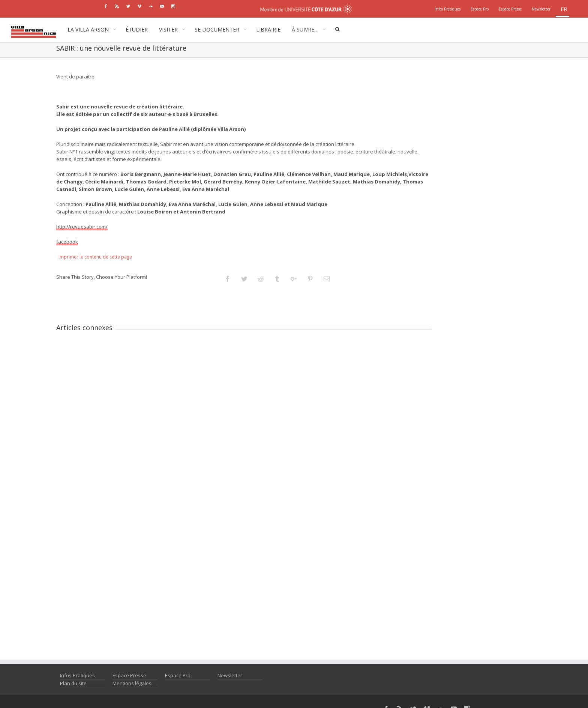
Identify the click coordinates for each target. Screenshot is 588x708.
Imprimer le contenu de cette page (95, 257)
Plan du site (73, 683)
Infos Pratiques (77, 675)
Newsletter (230, 675)
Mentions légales (132, 683)
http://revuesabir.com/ (82, 227)
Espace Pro (178, 675)
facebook (67, 242)
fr (564, 9)
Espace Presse (129, 675)
